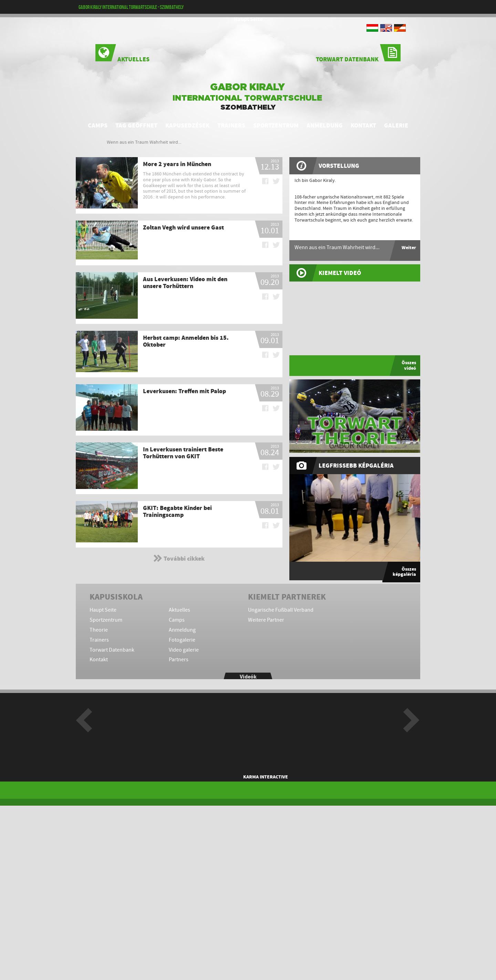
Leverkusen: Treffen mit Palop (184, 391)
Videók (248, 677)
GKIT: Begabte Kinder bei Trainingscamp (177, 511)
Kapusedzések (187, 125)
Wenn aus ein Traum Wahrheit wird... (144, 142)
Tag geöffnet (136, 125)
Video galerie (184, 650)
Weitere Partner (266, 620)
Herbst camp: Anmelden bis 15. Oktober (186, 341)
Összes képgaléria (404, 572)
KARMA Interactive (266, 777)
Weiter (409, 248)
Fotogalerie (182, 640)
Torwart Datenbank (358, 54)
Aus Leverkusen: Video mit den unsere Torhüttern (185, 283)
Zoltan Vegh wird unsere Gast (183, 227)
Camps (98, 125)
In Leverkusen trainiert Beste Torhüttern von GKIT (183, 453)
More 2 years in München (177, 164)
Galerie (396, 125)
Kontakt (363, 125)
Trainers (231, 125)
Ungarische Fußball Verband (281, 610)
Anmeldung (325, 125)
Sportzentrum (276, 125)
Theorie (99, 630)
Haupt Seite (248, 19)
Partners (179, 660)
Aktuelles (122, 54)
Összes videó (409, 365)
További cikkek (179, 558)
